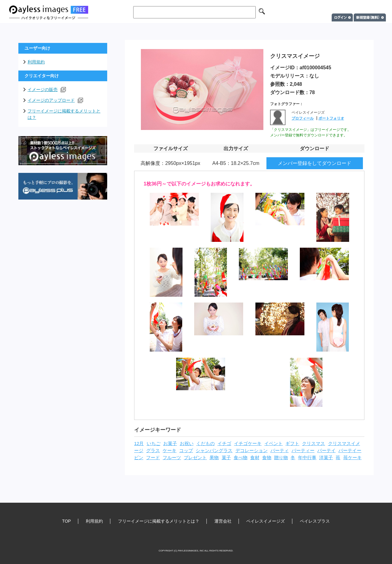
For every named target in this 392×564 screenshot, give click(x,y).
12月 (139, 444)
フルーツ (172, 458)
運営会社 (223, 521)
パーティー (303, 451)
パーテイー (350, 451)
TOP (67, 521)
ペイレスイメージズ (266, 521)
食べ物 (241, 458)
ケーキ (170, 451)
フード (153, 458)
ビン (139, 458)
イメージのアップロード (55, 100)
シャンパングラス (214, 451)
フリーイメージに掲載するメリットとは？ (64, 114)
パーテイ (326, 451)
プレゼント (195, 458)
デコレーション (252, 451)
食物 (267, 458)
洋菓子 (326, 458)
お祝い (187, 444)
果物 (214, 458)
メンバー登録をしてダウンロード (315, 163)
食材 (255, 458)
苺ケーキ (352, 458)
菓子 (226, 458)
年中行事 (307, 458)
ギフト (292, 444)
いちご (154, 444)
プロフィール (303, 118)
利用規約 (36, 62)
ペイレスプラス (315, 521)
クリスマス (313, 444)
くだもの (205, 444)
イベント (273, 444)
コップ (186, 451)
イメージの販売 (47, 90)
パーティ (280, 451)
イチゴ (224, 444)
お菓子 (170, 444)
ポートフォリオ (331, 118)
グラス (153, 451)
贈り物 (281, 458)
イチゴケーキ (248, 444)
